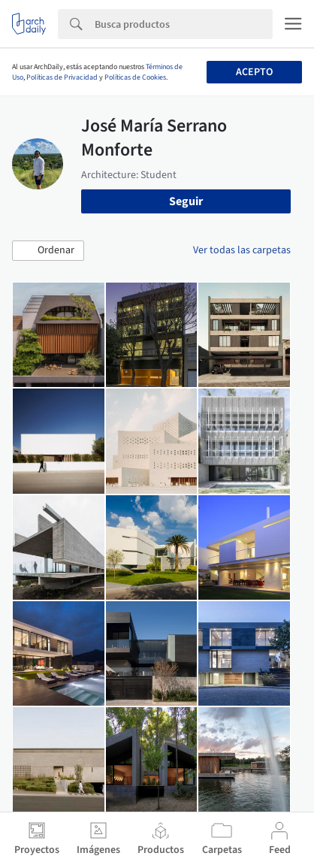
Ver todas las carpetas (242, 250)
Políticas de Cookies (135, 77)
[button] (48, 251)
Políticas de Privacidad (62, 77)
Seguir (186, 201)
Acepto (254, 72)
